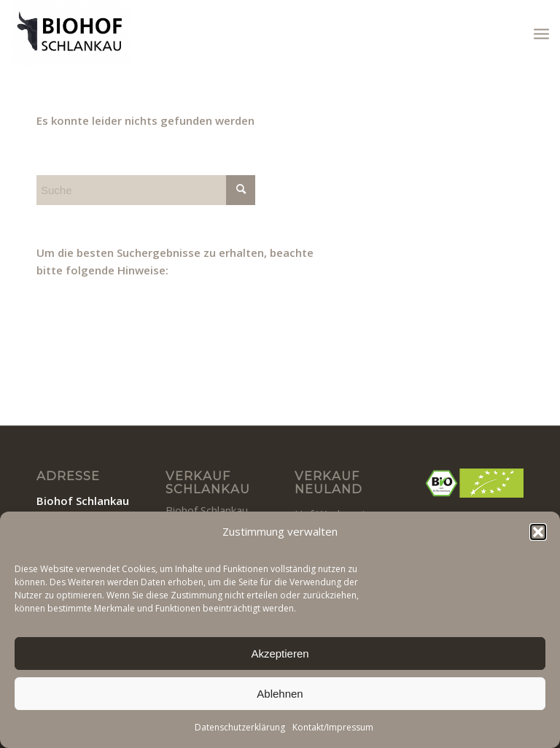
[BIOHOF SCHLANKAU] (72, 33)
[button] (538, 532)
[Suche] (146, 190)
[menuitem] (541, 33)
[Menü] (541, 33)
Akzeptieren (280, 653)
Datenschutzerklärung (240, 727)
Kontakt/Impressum (333, 727)
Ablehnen (280, 694)
